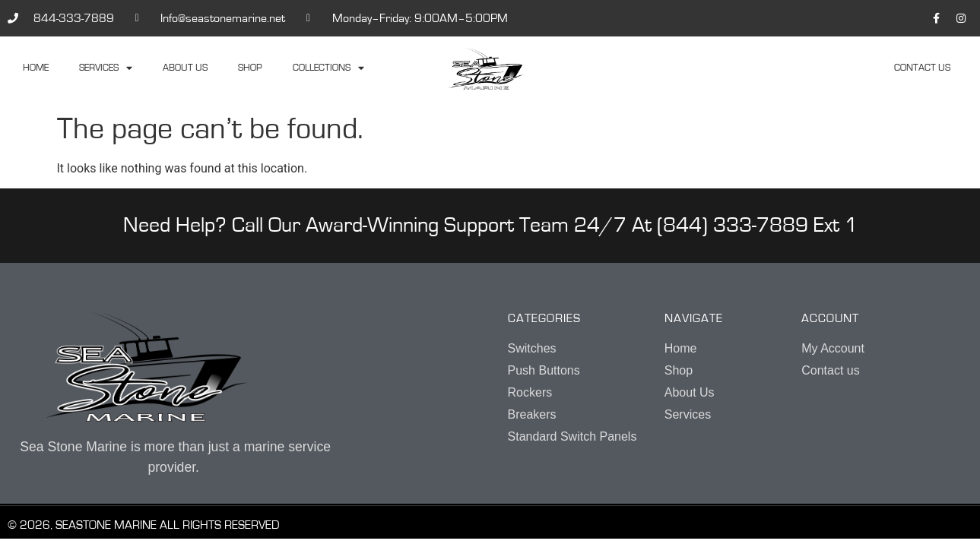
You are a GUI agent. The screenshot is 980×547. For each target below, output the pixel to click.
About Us (185, 68)
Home (36, 68)
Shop (250, 68)
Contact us (922, 68)
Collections (328, 69)
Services (106, 69)
